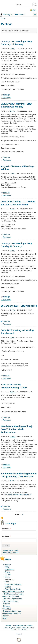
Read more (7, 98)
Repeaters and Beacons (12, 613)
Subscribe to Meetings (2, 518)
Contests (8, 574)
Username (6, 529)
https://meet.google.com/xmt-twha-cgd (18, 494)
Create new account (10, 550)
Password (5, 537)
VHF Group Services (11, 601)
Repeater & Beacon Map (12, 611)
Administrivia (9, 570)
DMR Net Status (28, 628)
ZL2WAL (13, 49)
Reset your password (11, 552)
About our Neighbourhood (13, 599)
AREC (7, 567)
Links (5, 618)
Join (19, 630)
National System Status (12, 628)
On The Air (7, 609)
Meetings (6, 95)
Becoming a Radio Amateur (23, 626)
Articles (7, 572)
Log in (34, 10)
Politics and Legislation (13, 584)
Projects (8, 587)
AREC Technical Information (13, 594)
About (13, 630)
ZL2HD (12, 338)
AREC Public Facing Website (14, 592)
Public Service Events (13, 589)
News (7, 582)
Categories (7, 565)
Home (3, 18)
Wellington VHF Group (14, 14)
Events (7, 577)
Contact (19, 634)
